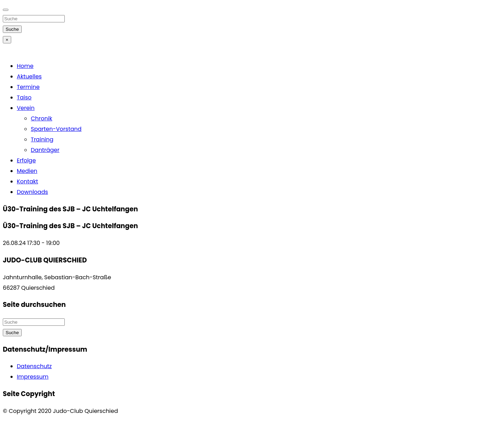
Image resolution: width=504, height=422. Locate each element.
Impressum (33, 377)
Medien (27, 171)
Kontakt (27, 181)
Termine (28, 87)
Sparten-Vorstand (56, 129)
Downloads (32, 192)
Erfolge (26, 160)
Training (42, 139)
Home (25, 66)
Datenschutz (34, 366)
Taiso (24, 97)
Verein (26, 108)
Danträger (45, 150)
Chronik (41, 118)
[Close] (6, 10)
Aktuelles (29, 76)
